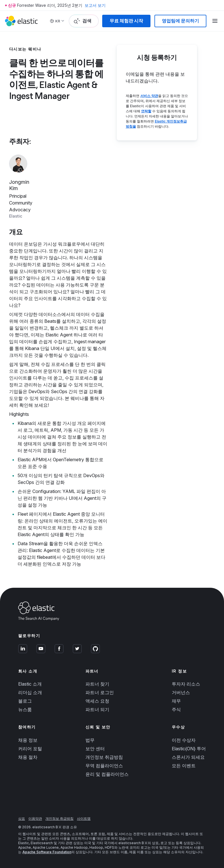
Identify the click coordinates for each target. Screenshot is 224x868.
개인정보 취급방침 (104, 757)
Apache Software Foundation (47, 852)
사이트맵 (84, 819)
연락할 (146, 111)
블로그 (25, 701)
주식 (176, 709)
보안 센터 (95, 749)
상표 (22, 819)
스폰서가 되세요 (188, 757)
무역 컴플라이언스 (104, 766)
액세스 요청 (97, 701)
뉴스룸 (25, 709)
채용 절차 (28, 757)
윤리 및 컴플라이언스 (107, 774)
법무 (90, 740)
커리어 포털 (30, 749)
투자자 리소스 (186, 684)
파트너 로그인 (100, 692)
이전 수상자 (184, 740)
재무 (176, 701)
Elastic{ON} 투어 (189, 749)
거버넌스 (181, 692)
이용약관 (35, 819)
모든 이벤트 (184, 766)
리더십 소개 (30, 692)
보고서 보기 (95, 5)
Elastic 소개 (30, 684)
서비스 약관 (149, 96)
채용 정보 (28, 740)
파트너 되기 (97, 709)
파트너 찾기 (97, 684)
